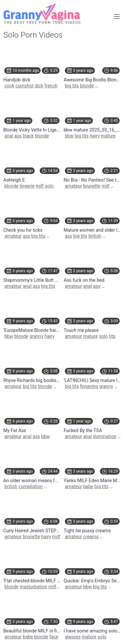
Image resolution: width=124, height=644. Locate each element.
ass (18, 136)
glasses (73, 637)
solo (49, 186)
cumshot (25, 86)
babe (88, 486)
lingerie (27, 186)
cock (9, 86)
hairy (95, 136)
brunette (92, 186)
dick (39, 86)
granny (36, 336)
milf (40, 186)
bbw (69, 136)
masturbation (33, 587)
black (28, 136)
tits (112, 336)
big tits (72, 86)
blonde (87, 86)
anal (9, 136)
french (51, 86)
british (95, 236)
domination (105, 436)
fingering (89, 386)
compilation (31, 486)
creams (91, 537)
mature (108, 136)
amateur (73, 186)
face (54, 637)
